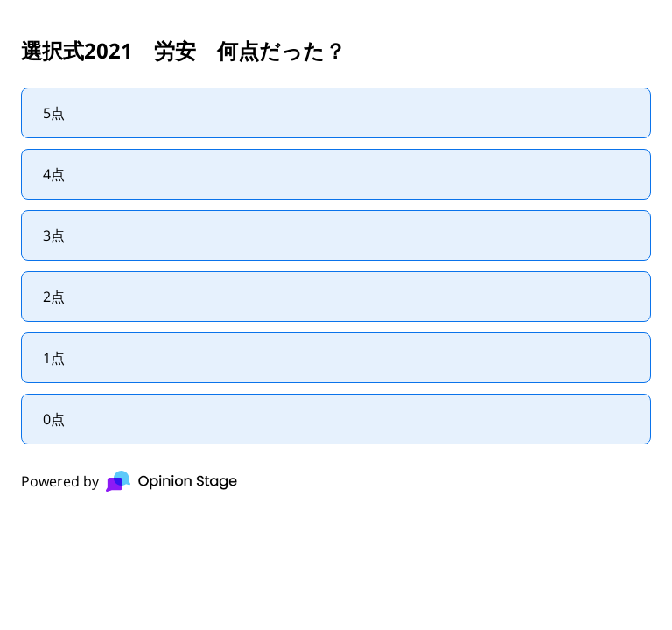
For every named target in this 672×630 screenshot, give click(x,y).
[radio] (336, 113)
